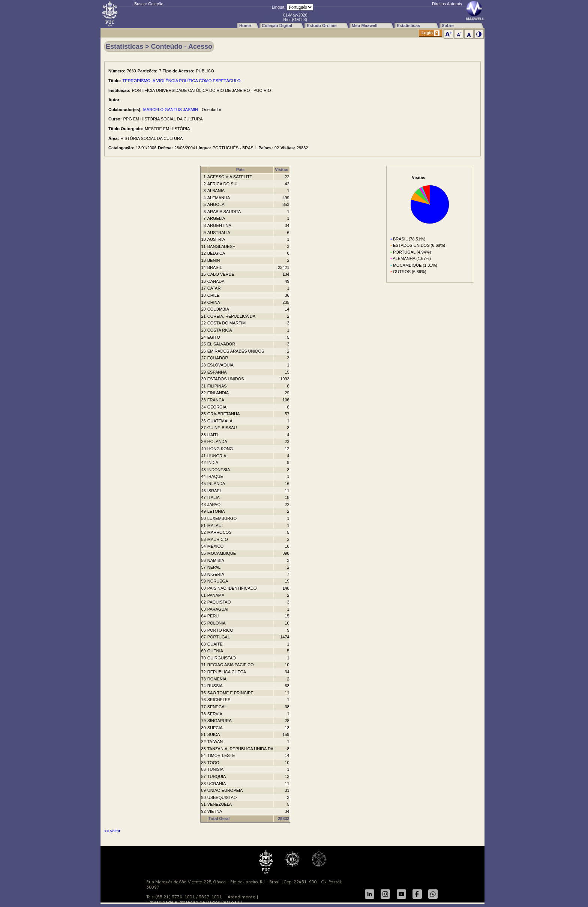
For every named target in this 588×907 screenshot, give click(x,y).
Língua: (279, 7)
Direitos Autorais (447, 4)
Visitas (281, 170)
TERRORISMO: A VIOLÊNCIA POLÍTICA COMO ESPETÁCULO (182, 81)
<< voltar (112, 831)
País (241, 170)
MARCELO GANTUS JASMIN (171, 110)
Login (430, 33)
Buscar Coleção (149, 4)
